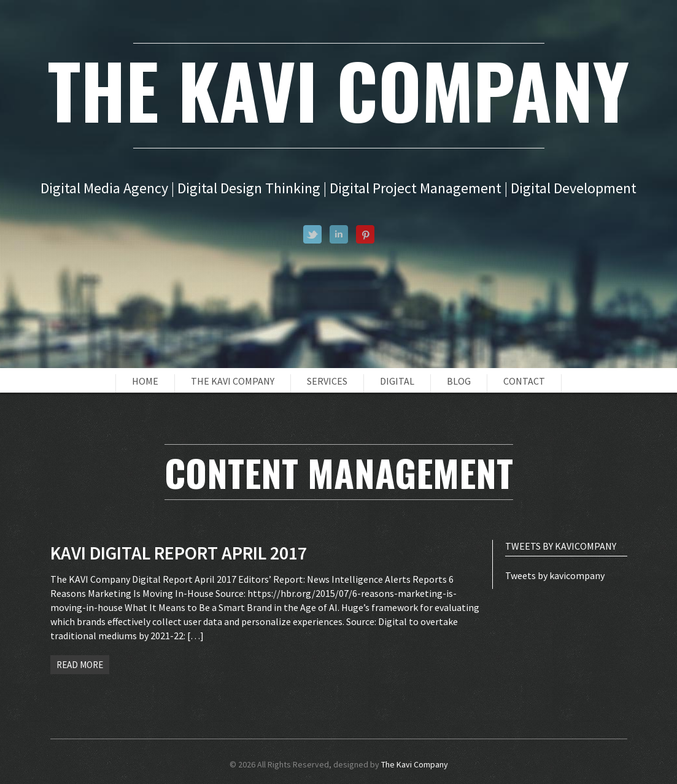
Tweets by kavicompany (555, 575)
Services (327, 381)
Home (145, 381)
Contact (524, 381)
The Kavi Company (233, 381)
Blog (459, 381)
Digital (397, 381)
